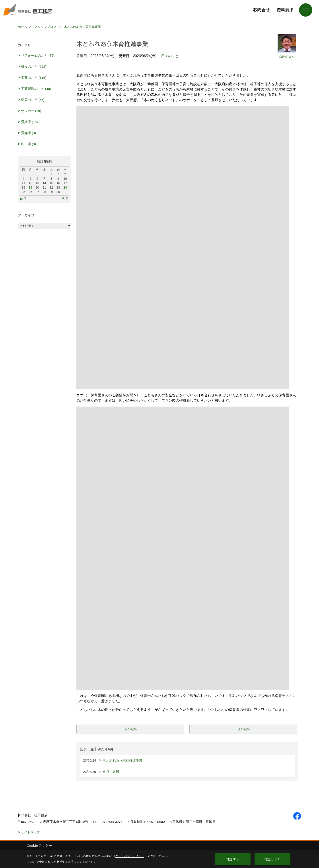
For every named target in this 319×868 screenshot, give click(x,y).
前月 (23, 199)
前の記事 (131, 729)
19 (30, 187)
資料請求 (285, 10)
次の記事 (244, 729)
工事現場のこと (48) (36, 89)
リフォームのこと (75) (38, 55)
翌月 (65, 199)
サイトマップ (30, 832)
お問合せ (261, 10)
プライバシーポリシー (130, 856)
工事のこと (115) (34, 78)
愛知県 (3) (29, 133)
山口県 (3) (29, 144)
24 (65, 187)
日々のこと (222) (34, 67)
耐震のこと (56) (33, 100)
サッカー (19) (31, 111)
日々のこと (170, 56)
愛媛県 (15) (29, 122)
